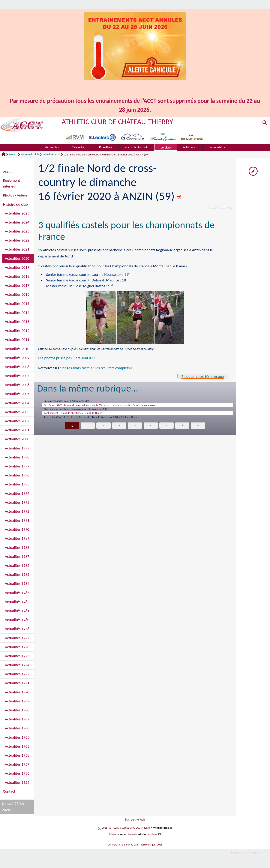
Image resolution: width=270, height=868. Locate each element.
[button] (264, 124)
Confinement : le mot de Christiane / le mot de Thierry (81, 416)
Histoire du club (30, 154)
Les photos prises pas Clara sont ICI (66, 358)
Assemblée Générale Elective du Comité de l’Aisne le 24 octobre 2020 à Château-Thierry (103, 421)
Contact (9, 791)
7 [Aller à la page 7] (166, 430)
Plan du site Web (135, 820)
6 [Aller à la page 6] (151, 430)
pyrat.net (122, 836)
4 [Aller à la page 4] (119, 430)
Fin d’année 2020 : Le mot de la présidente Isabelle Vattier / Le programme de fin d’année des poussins (113, 407)
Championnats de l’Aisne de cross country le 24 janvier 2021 (84, 411)
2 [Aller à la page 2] (88, 430)
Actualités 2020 (51, 154)
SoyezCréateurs (142, 836)
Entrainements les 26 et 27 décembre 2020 (73, 401)
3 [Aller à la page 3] (104, 430)
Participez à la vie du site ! (247, 855)
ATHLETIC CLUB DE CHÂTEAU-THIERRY (117, 122)
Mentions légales (162, 829)
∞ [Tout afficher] (198, 430)
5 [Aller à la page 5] (135, 430)
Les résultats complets (112, 368)
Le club (13, 154)
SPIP (160, 836)
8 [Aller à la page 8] (182, 430)
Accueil (9, 172)
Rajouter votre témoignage (202, 377)
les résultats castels (77, 368)
